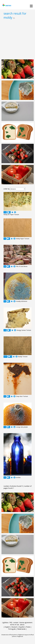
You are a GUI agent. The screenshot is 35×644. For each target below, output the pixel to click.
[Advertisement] (17, 39)
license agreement (26, 623)
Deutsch (14, 627)
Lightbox (5, 623)
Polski (28, 627)
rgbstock (7, 5)
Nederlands (21, 629)
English (7, 627)
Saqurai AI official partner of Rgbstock (23, 636)
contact (16, 623)
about (22, 625)
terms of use (15, 625)
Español (22, 627)
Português (12, 629)
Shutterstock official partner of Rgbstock (13, 635)
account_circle (15, 212)
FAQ (11, 623)
